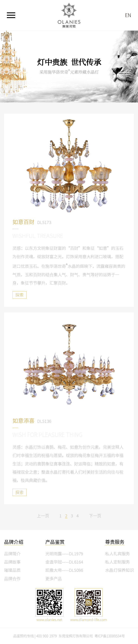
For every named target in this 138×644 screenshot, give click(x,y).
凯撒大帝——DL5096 (64, 570)
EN (128, 15)
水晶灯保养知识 (120, 570)
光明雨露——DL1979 (64, 554)
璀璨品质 (12, 570)
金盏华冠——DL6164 (64, 562)
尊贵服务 (115, 542)
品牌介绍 (14, 542)
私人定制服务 (117, 562)
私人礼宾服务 (117, 554)
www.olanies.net (49, 620)
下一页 (95, 516)
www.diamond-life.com (89, 620)
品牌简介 (12, 554)
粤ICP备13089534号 (110, 636)
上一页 (43, 516)
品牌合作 (12, 579)
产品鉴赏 (55, 542)
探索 (20, 295)
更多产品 (54, 579)
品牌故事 (12, 562)
